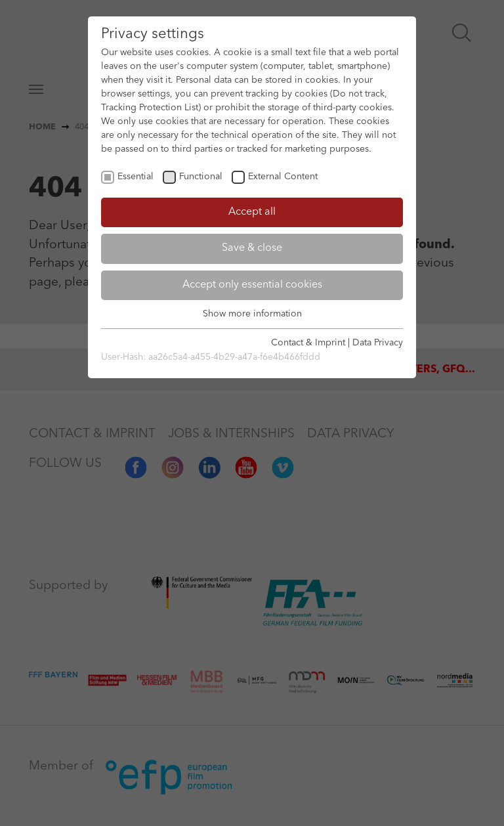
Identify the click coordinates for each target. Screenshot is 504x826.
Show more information (252, 314)
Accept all (252, 212)
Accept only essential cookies (252, 285)
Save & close (252, 248)
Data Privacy (378, 343)
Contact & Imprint (308, 343)
